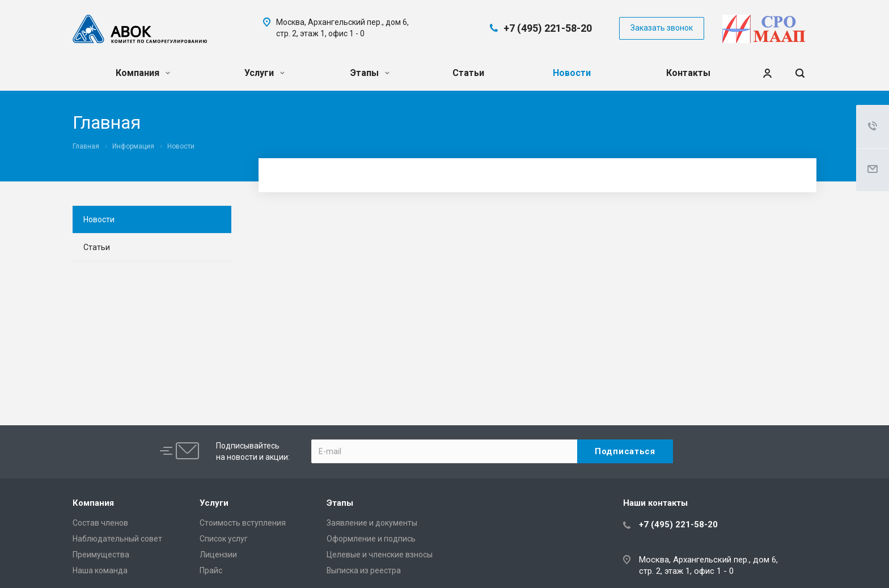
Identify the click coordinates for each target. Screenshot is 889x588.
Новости (572, 73)
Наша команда (100, 570)
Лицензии (218, 555)
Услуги (264, 73)
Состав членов (100, 523)
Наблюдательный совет (117, 539)
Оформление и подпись (371, 539)
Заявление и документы (372, 523)
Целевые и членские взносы (380, 555)
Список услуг (224, 539)
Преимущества (101, 555)
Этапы (370, 73)
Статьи (468, 73)
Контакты (688, 73)
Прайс (211, 570)
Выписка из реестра (364, 570)
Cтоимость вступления (243, 523)
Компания (143, 73)
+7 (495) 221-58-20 (548, 28)
